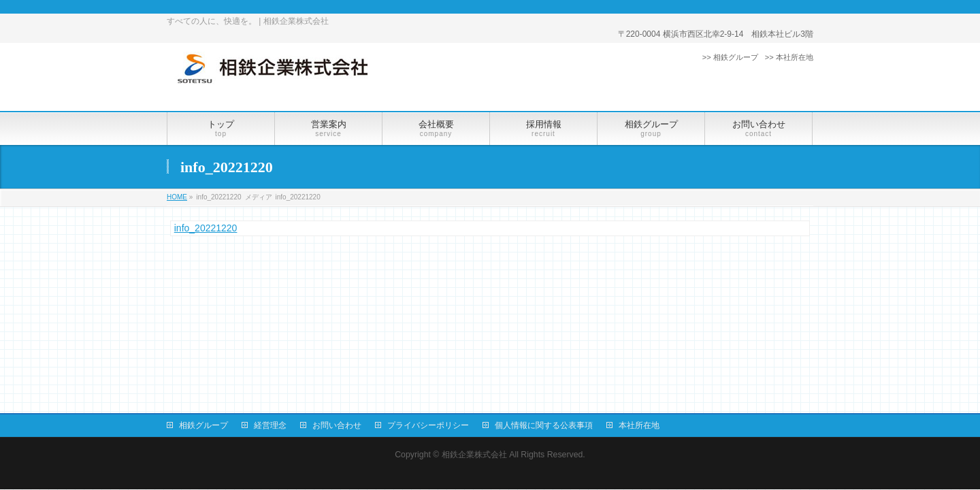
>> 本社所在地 (789, 57)
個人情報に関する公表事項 (544, 425)
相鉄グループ (203, 425)
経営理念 (270, 425)
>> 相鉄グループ (730, 57)
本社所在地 (639, 425)
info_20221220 (206, 228)
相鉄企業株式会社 (474, 455)
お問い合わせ (337, 425)
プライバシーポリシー (428, 425)
